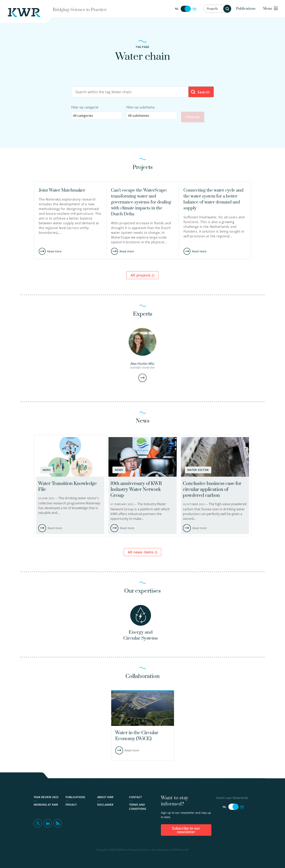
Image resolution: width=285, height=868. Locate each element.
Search (200, 92)
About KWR (105, 798)
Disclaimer (105, 805)
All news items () (143, 552)
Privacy (71, 805)
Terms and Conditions (138, 807)
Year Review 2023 (46, 798)
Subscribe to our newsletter (186, 831)
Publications (246, 9)
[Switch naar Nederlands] (186, 9)
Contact (135, 798)
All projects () (142, 276)
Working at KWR (46, 805)
